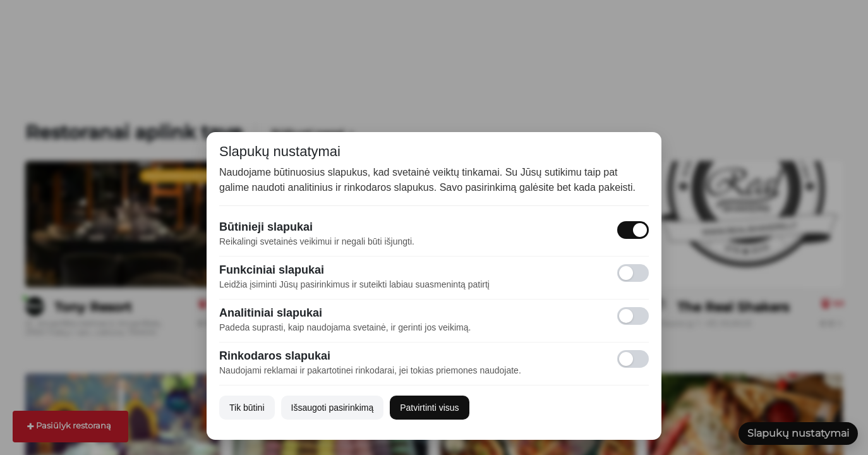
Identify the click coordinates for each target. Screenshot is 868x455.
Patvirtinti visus (429, 408)
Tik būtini (247, 408)
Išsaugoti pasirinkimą (333, 408)
